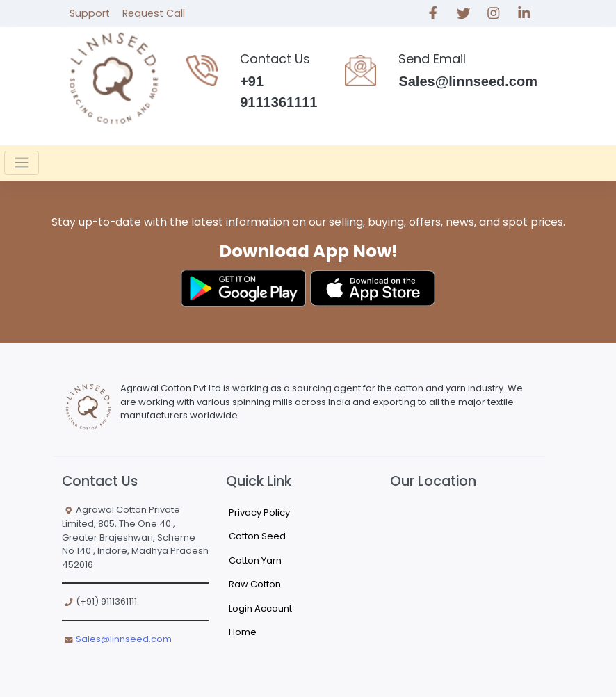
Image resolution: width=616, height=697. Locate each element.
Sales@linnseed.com (124, 639)
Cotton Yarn (255, 560)
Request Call (154, 13)
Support (90, 13)
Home (243, 632)
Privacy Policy (259, 512)
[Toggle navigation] (22, 163)
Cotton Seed (257, 536)
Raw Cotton (255, 584)
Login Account (260, 608)
